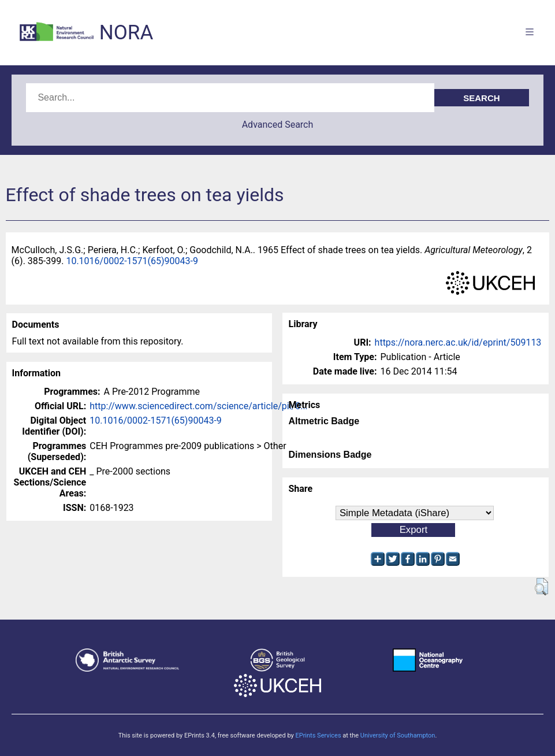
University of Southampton (398, 735)
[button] (541, 587)
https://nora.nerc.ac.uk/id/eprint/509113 (458, 342)
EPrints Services (318, 735)
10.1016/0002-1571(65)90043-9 (132, 261)
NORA (126, 33)
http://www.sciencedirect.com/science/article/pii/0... (199, 406)
